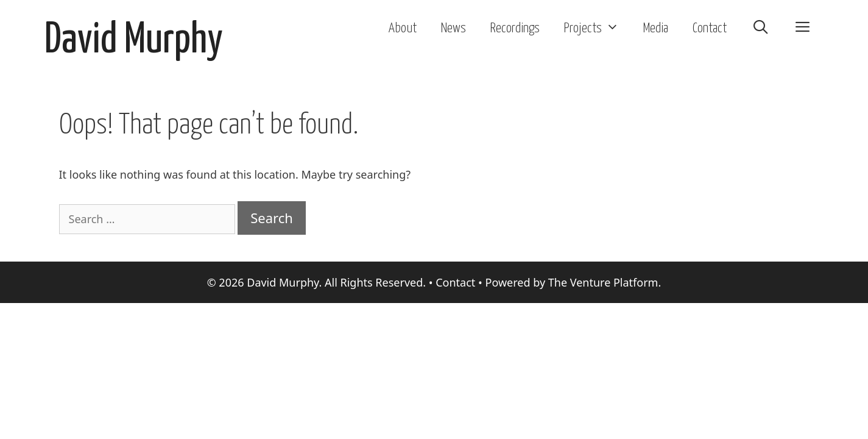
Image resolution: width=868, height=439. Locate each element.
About (403, 29)
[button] (803, 29)
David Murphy (134, 41)
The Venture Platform (603, 282)
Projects (598, 29)
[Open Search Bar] (760, 29)
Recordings (515, 29)
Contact (710, 29)
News (453, 29)
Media (656, 29)
